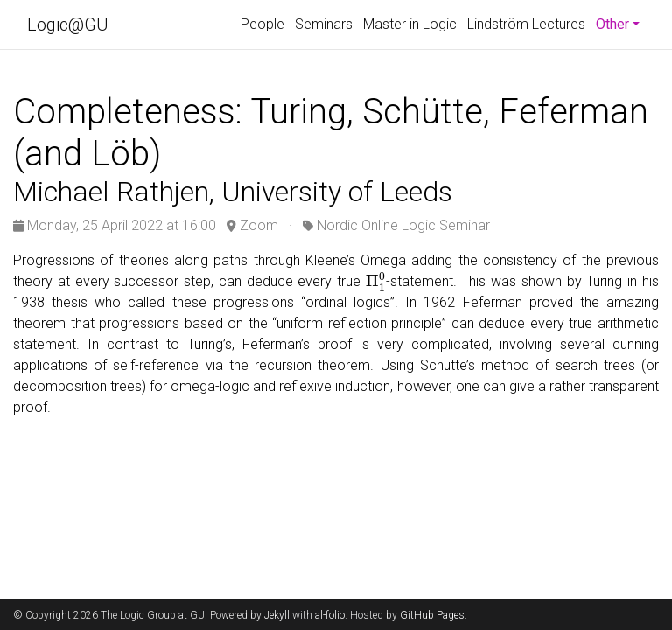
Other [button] (620, 23)
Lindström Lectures (526, 24)
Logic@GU (68, 24)
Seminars (324, 24)
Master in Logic (410, 24)
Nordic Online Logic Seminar (403, 225)
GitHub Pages (432, 615)
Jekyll (277, 615)
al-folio (330, 615)
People (262, 24)
